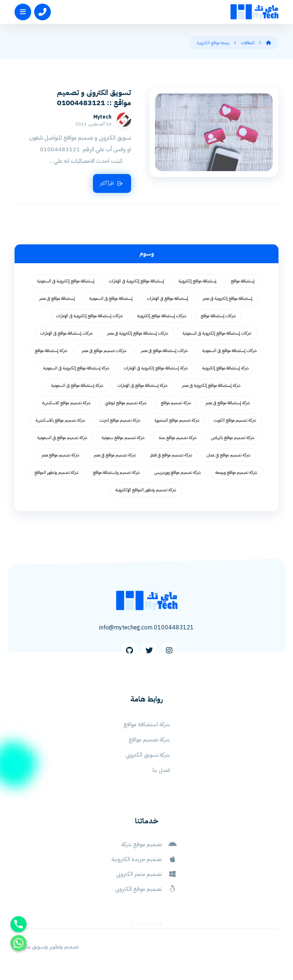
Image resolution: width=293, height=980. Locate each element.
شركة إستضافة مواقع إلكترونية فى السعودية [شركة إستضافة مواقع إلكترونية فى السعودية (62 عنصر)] (76, 369)
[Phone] (19, 924)
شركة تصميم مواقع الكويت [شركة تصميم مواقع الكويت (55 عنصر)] (235, 421)
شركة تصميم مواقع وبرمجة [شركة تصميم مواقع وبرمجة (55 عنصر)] (236, 474)
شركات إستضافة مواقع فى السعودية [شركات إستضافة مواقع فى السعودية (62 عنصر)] (229, 352)
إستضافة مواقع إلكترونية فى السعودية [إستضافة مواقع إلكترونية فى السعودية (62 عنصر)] (66, 282)
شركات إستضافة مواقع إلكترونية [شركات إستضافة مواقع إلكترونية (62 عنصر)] (162, 317)
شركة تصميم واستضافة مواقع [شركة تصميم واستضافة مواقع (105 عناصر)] (116, 474)
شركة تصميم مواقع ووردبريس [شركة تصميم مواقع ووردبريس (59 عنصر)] (178, 474)
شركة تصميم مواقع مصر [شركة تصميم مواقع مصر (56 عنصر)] (60, 456)
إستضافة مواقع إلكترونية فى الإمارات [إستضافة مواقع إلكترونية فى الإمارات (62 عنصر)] (137, 282)
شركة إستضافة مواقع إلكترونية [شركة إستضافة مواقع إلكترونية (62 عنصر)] (225, 369)
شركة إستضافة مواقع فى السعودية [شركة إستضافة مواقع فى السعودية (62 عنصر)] (77, 386)
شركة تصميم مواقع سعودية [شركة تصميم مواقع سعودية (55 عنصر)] (123, 439)
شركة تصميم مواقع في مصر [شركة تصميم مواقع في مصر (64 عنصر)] (115, 456)
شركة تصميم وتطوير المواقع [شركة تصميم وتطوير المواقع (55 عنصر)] (56, 474)
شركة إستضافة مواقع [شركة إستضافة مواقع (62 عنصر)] (51, 352)
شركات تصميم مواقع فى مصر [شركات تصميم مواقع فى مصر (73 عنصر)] (104, 352)
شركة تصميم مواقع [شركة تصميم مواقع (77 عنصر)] (176, 404)
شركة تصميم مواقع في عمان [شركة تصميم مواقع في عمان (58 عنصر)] (228, 456)
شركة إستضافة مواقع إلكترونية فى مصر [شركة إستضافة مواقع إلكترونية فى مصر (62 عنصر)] (211, 386)
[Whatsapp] (19, 943)
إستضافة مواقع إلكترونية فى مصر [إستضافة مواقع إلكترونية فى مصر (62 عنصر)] (227, 299)
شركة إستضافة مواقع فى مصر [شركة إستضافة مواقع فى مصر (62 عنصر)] (228, 404)
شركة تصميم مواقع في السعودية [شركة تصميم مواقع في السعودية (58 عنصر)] (62, 439)
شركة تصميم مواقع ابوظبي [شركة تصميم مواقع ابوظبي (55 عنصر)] (126, 404)
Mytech (123, 118)
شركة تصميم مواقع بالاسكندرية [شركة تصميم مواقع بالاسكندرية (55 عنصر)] (60, 421)
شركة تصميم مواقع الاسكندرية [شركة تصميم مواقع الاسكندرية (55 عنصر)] (66, 404)
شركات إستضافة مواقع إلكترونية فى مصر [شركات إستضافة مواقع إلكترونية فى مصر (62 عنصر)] (138, 334)
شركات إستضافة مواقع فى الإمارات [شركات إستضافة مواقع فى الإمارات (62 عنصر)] (66, 334)
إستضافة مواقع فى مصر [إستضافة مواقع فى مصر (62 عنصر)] (57, 299)
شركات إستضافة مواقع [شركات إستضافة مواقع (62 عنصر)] (218, 317)
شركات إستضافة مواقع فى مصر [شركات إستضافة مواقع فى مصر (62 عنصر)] (164, 352)
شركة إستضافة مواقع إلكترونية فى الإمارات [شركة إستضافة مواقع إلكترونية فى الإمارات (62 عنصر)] (156, 369)
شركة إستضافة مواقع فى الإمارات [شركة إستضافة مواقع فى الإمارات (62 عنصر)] (143, 386)
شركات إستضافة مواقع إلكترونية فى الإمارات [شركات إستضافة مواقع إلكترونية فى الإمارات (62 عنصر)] (89, 317)
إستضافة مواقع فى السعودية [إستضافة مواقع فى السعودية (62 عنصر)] (111, 299)
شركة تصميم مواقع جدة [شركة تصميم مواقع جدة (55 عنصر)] (178, 439)
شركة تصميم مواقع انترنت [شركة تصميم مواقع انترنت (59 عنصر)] (120, 421)
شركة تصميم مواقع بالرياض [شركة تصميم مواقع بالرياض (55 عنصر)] (233, 439)
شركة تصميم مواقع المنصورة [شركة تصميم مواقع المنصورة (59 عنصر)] (177, 421)
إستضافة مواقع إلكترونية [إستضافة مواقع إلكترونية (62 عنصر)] (198, 282)
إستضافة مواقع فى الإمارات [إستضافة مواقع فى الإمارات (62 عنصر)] (168, 299)
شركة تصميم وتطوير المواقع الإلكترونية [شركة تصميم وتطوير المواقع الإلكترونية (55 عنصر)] (146, 491)
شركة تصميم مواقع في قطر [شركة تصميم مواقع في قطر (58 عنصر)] (171, 456)
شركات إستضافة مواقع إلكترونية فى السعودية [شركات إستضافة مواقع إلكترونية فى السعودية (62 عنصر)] (217, 334)
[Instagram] (169, 654)
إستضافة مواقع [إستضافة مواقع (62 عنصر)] (243, 282)
